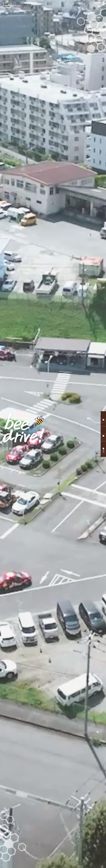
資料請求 (103, 434)
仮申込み (103, 419)
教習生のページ (103, 449)
